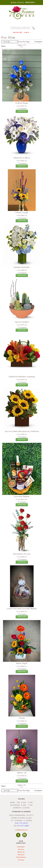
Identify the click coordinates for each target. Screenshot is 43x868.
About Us (21, 852)
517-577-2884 (23, 826)
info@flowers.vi (21, 830)
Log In (27, 32)
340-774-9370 (21, 823)
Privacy (21, 860)
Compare (38, 42)
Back (3, 46)
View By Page (24, 42)
